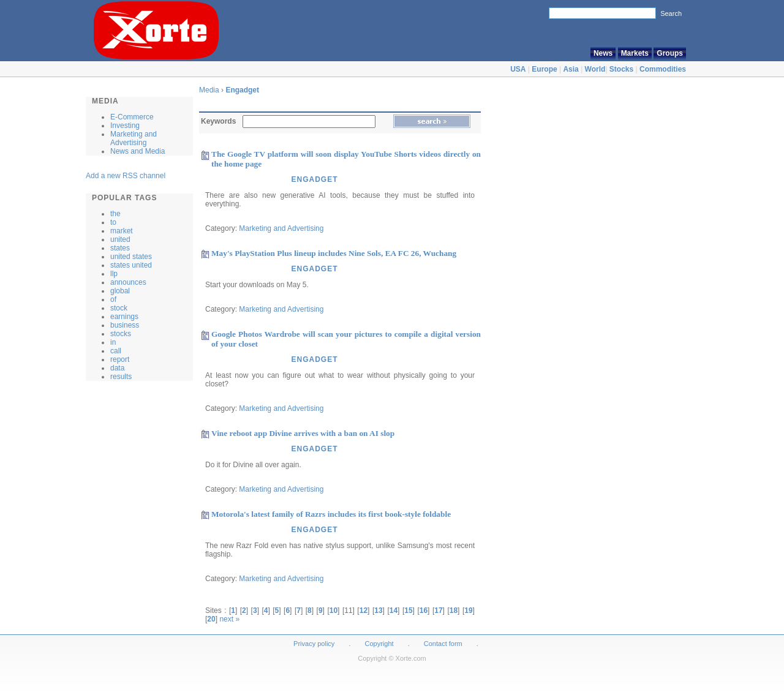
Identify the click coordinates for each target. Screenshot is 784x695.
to (113, 222)
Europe (544, 69)
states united (131, 265)
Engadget (242, 90)
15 (408, 610)
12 (364, 610)
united (120, 239)
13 (378, 610)
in (113, 342)
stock (119, 308)
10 (334, 610)
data (117, 368)
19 (468, 610)
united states (131, 257)
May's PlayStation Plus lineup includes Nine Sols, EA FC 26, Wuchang (334, 253)
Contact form (444, 644)
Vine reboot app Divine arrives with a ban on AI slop (303, 433)
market (122, 231)
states (120, 248)
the (115, 214)
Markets (635, 53)
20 (211, 619)
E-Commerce (132, 117)
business (125, 325)
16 (424, 610)
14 (394, 610)
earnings (124, 317)
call (116, 351)
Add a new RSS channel (126, 176)
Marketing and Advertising (134, 138)
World (595, 69)
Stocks (621, 69)
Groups (670, 53)
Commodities (663, 69)
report (120, 359)
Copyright (379, 644)
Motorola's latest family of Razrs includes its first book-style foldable (331, 514)
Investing (125, 126)
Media (209, 90)
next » (229, 619)
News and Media (138, 151)
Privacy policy (314, 644)
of (113, 299)
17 (438, 610)
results (121, 377)
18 (454, 610)
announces (128, 282)
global (120, 291)
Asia (571, 69)
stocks (121, 334)
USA (518, 69)
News (603, 53)
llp (114, 274)
